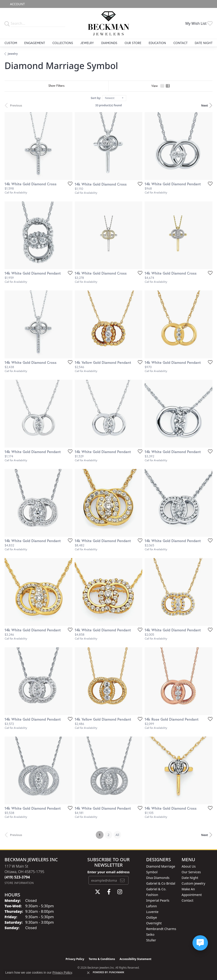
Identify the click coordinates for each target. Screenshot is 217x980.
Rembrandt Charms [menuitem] (161, 929)
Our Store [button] (133, 43)
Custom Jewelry (193, 883)
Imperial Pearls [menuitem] (158, 900)
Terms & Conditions (102, 959)
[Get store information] (19, 883)
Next (205, 105)
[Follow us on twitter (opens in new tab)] (98, 892)
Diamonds (109, 43)
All (117, 835)
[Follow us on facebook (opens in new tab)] (109, 892)
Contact (180, 43)
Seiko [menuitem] (150, 934)
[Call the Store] (17, 877)
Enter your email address (108, 872)
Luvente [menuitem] (152, 912)
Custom (11, 43)
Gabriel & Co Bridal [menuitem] (161, 883)
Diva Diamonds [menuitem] (158, 878)
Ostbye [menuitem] (152, 917)
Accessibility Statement (136, 959)
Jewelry (13, 54)
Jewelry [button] (87, 43)
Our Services (191, 872)
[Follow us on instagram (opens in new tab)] (120, 892)
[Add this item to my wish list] (69, 184)
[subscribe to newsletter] (122, 880)
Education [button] (157, 43)
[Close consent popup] (88, 973)
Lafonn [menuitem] (152, 906)
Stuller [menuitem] (151, 940)
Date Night (204, 43)
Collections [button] (63, 43)
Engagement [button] (35, 43)
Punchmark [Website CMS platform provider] (117, 972)
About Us (189, 866)
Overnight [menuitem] (154, 923)
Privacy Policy (75, 959)
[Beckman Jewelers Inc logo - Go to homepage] (108, 23)
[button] (17, 4)
